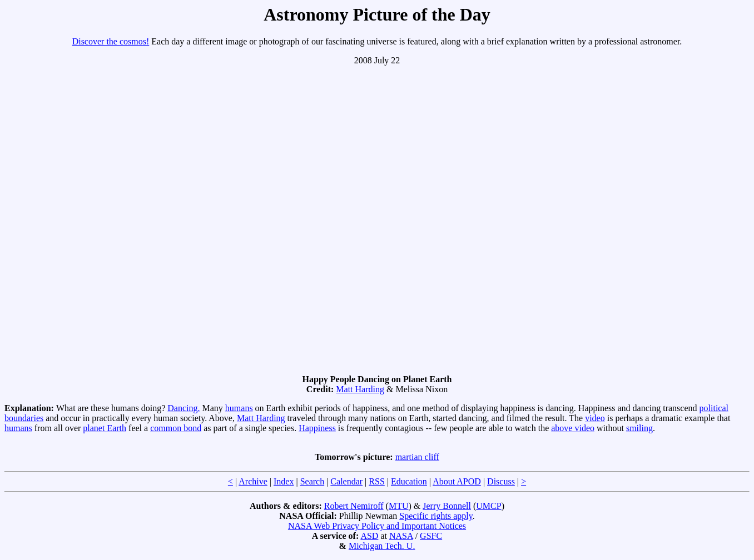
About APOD (457, 481)
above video (573, 428)
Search (312, 481)
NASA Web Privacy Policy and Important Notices (377, 526)
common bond (176, 428)
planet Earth (105, 428)
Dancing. (183, 408)
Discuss (501, 481)
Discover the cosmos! (111, 41)
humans (239, 408)
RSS (376, 481)
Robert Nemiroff (354, 506)
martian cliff (417, 457)
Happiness (317, 428)
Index (284, 481)
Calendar (346, 481)
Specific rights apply (436, 516)
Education (409, 481)
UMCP (488, 506)
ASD (369, 536)
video (595, 418)
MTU (399, 506)
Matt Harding (360, 389)
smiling (639, 428)
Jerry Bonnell (447, 506)
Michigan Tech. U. (382, 546)
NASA (401, 536)
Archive (253, 481)
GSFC (431, 536)
